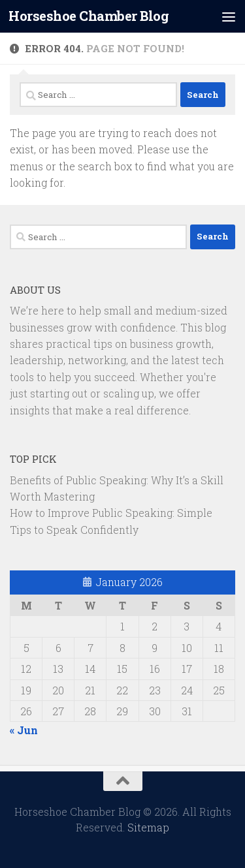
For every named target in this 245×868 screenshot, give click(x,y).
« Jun (24, 730)
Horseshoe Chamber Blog (89, 16)
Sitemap (148, 827)
